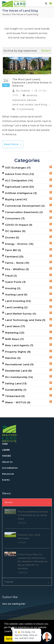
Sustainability (16, 390)
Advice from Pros (20, 174)
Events (6, 480)
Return (46, 51)
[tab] (27, 502)
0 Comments (25, 109)
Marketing (15, 333)
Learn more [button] (11, 631)
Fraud (11, 276)
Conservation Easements (24, 212)
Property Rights (18, 352)
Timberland (15, 396)
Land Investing (18, 301)
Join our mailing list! (14, 604)
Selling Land (16, 383)
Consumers (15, 218)
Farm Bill (13, 250)
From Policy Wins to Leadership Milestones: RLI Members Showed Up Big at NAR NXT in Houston (33, 561)
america (32, 95)
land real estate (23, 104)
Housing (13, 288)
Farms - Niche (17, 263)
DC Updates (15, 231)
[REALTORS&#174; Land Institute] (14, 3)
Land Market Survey (21, 314)
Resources (8, 474)
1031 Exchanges (18, 168)
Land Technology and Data (25, 320)
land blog (41, 104)
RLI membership (19, 377)
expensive (19, 100)
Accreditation (10, 468)
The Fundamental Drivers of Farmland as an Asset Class (33, 515)
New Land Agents (19, 345)
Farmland (14, 257)
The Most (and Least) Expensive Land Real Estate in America (32, 83)
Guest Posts (15, 282)
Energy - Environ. (19, 244)
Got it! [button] (9, 639)
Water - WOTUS (18, 402)
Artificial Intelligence (21, 193)
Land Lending (16, 307)
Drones (12, 238)
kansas (32, 100)
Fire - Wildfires (17, 269)
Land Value (15, 326)
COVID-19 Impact (19, 225)
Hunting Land (16, 295)
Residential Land (18, 371)
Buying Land (16, 199)
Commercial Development (25, 206)
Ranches (13, 358)
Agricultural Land (20, 187)
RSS (51, 167)
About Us (7, 462)
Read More (13, 144)
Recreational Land (19, 364)
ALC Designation (19, 180)
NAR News (14, 339)
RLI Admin (23, 91)
